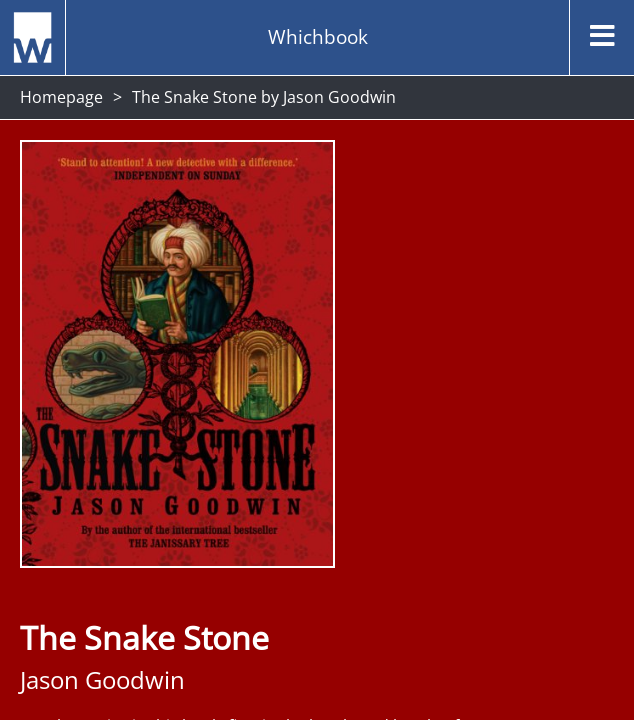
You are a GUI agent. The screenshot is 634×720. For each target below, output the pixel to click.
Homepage (61, 97)
